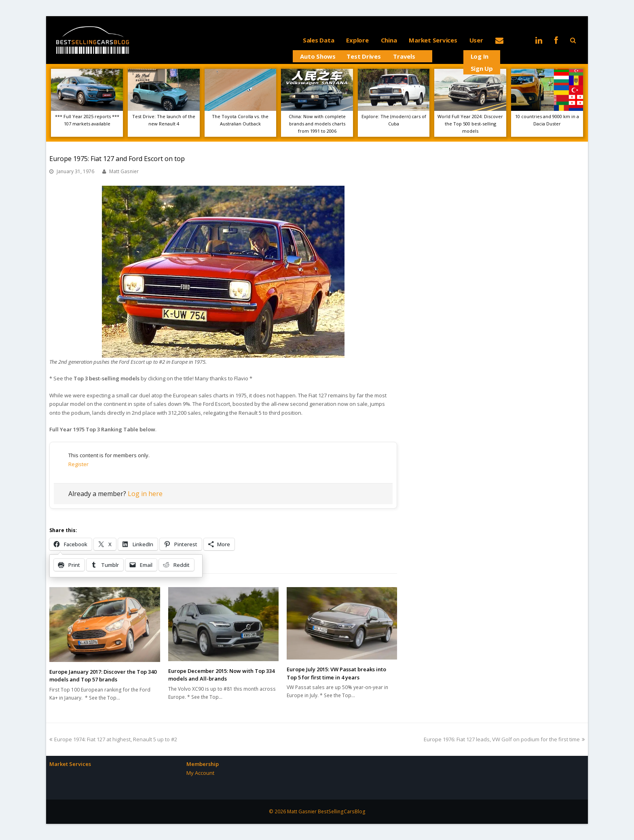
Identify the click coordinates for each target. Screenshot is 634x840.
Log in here (145, 494)
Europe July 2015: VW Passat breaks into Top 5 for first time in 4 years (336, 673)
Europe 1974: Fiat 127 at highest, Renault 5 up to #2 (113, 739)
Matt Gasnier (124, 171)
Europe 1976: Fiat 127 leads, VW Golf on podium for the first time (504, 739)
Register (78, 464)
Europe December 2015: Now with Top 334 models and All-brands (221, 675)
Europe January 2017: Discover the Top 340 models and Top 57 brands (103, 676)
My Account (200, 773)
